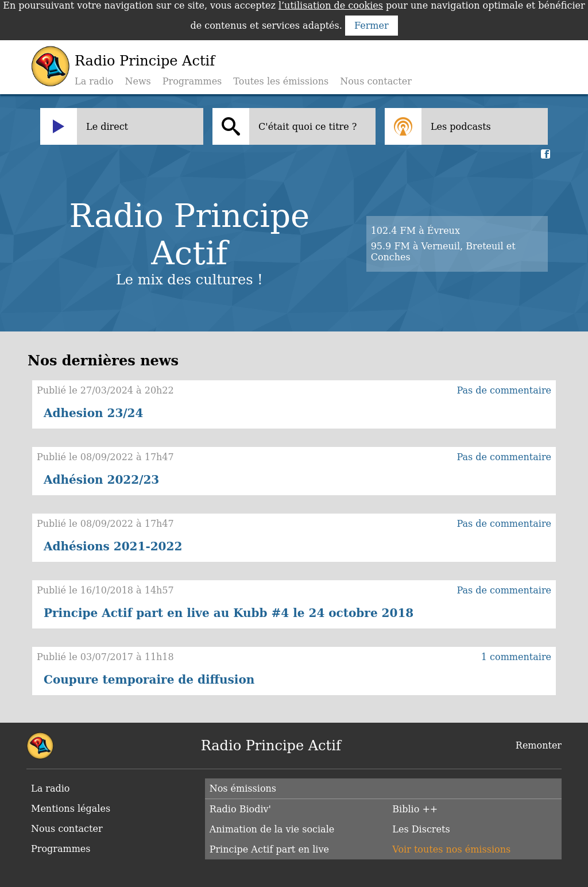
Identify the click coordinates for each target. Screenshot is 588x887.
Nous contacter (376, 81)
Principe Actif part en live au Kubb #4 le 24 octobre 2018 (229, 613)
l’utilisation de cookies (331, 5)
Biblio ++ (415, 809)
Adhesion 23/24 (93, 413)
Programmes (192, 81)
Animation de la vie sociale (272, 829)
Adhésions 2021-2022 (113, 546)
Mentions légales (71, 809)
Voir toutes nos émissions (451, 849)
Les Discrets (421, 829)
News (138, 81)
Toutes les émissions (281, 81)
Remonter (539, 745)
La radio (94, 81)
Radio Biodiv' (240, 809)
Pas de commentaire (504, 390)
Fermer (372, 26)
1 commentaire (516, 657)
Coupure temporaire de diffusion (149, 680)
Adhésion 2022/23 (101, 480)
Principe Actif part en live (269, 849)
